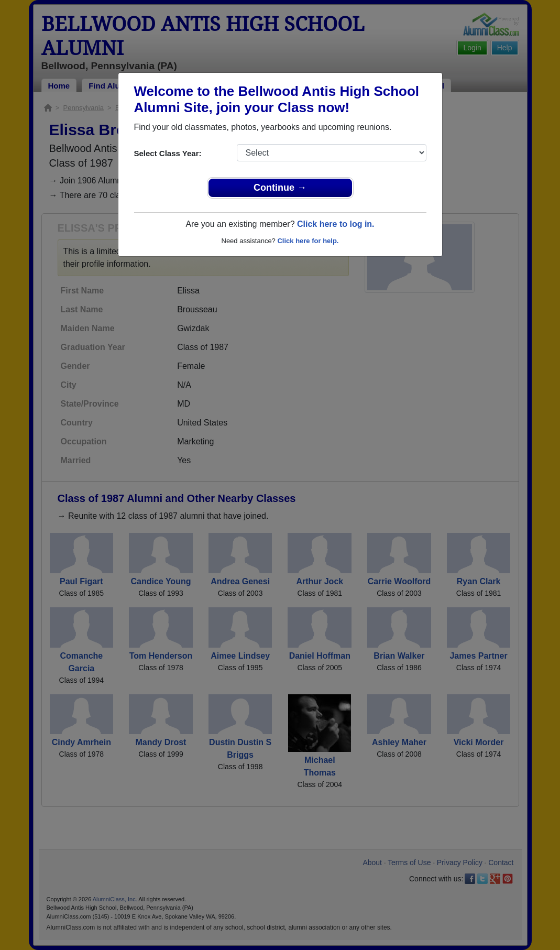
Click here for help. (308, 241)
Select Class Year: (168, 153)
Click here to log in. (336, 224)
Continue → (280, 188)
